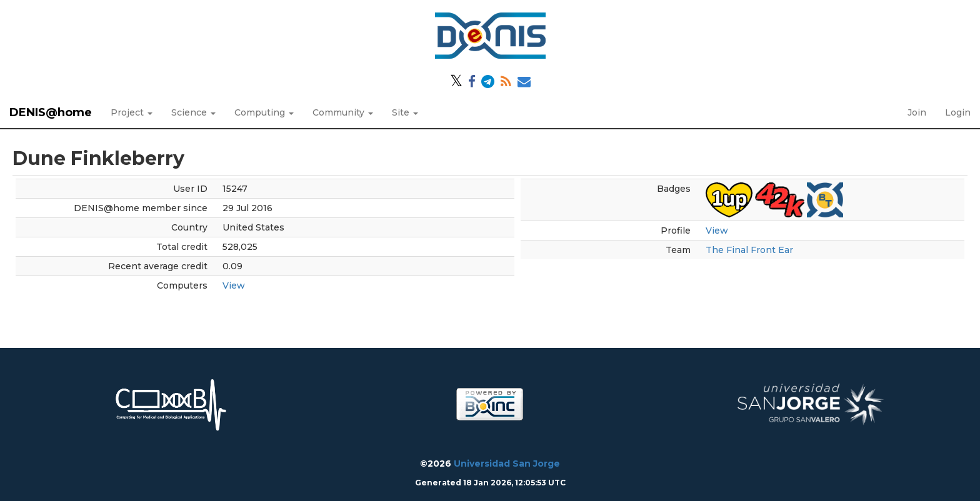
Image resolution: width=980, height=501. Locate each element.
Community (343, 112)
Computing (264, 112)
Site (405, 112)
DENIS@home (51, 112)
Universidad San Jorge (507, 464)
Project (132, 112)
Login (958, 112)
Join (917, 112)
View (234, 285)
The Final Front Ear (749, 250)
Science (193, 112)
